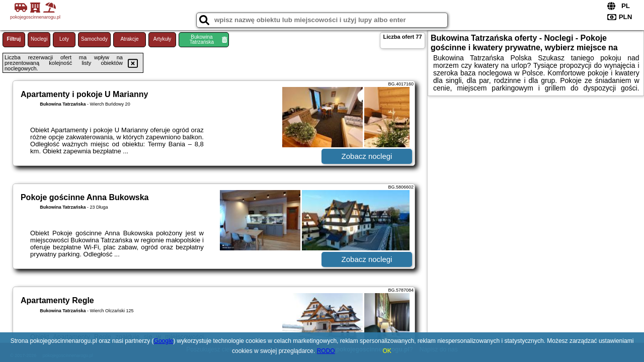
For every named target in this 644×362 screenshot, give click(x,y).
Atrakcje (129, 39)
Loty (64, 39)
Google (164, 341)
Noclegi (39, 39)
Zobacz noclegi (367, 156)
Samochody (94, 39)
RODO (326, 351)
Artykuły (163, 39)
